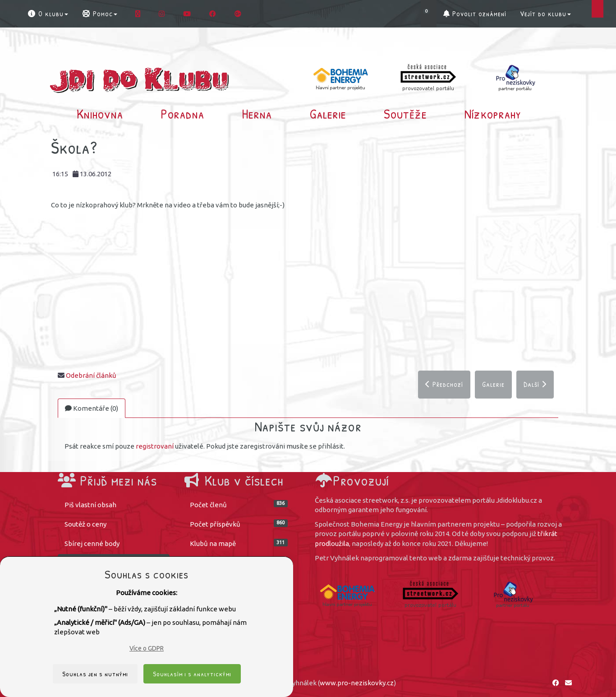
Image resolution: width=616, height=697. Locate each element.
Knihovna (100, 114)
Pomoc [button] (99, 14)
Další (535, 384)
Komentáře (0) (92, 408)
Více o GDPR (147, 648)
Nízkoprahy (493, 114)
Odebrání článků (91, 375)
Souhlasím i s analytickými (192, 674)
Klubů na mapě (239, 543)
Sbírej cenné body (92, 543)
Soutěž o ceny (85, 524)
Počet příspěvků (239, 524)
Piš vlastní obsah (90, 505)
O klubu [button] (48, 14)
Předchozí (444, 384)
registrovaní (155, 446)
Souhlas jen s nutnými (95, 674)
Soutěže (405, 114)
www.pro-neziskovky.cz (357, 683)
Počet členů (239, 504)
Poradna (182, 114)
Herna (257, 114)
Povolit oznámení (475, 14)
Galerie (328, 114)
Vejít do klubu (545, 14)
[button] (429, 14)
